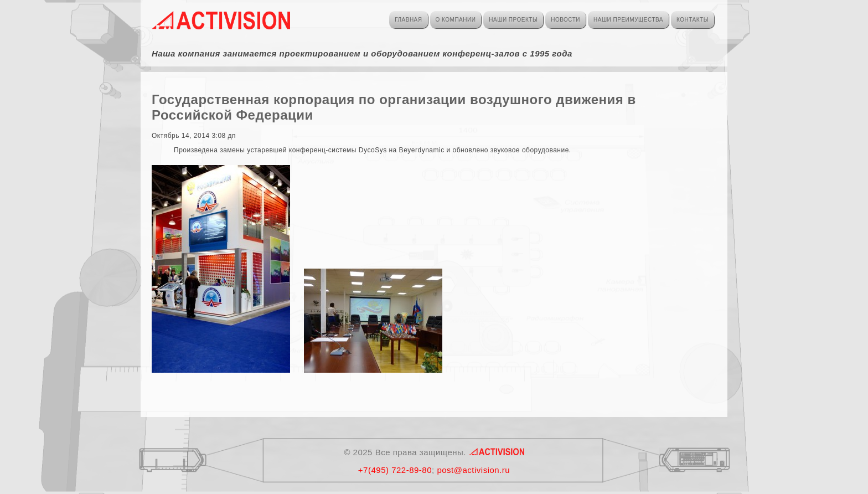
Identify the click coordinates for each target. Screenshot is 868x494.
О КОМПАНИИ (456, 20)
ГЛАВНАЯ (408, 20)
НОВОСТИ (565, 20)
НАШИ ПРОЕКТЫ (513, 20)
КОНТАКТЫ (693, 20)
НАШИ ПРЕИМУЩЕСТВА (628, 20)
